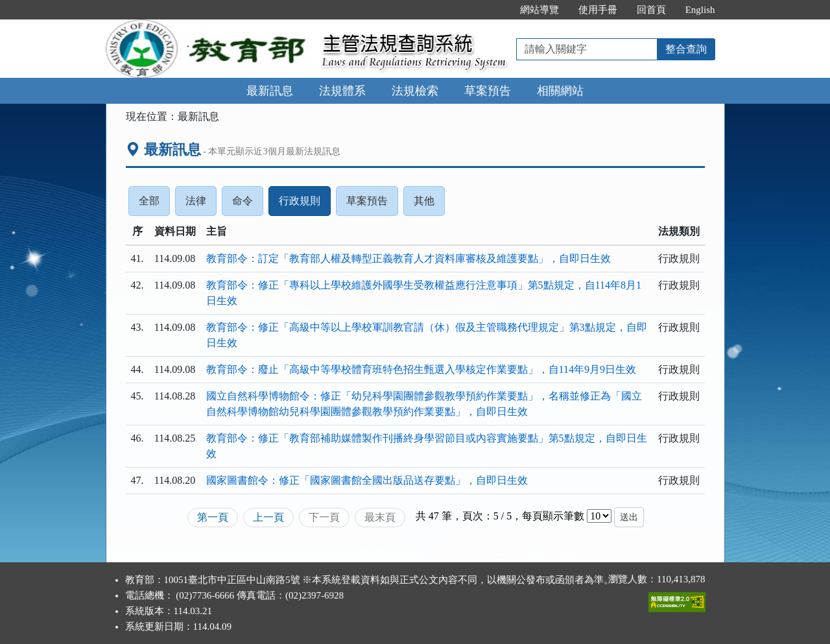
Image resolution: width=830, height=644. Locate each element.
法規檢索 (415, 91)
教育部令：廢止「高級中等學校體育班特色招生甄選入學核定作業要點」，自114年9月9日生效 (421, 369)
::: (496, 10)
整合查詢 (686, 49)
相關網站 (560, 91)
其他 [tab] (429, 204)
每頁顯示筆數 (553, 516)
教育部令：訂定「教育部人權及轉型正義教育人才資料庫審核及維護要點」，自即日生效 (409, 258)
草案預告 (488, 91)
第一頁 (213, 517)
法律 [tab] (201, 204)
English (700, 10)
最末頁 (380, 517)
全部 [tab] (154, 204)
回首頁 (651, 10)
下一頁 (324, 517)
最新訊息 (270, 91)
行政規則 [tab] (305, 204)
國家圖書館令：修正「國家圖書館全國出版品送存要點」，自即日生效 (367, 480)
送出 (629, 517)
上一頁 (268, 517)
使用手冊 (598, 10)
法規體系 (342, 91)
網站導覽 (539, 10)
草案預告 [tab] (372, 204)
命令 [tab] (248, 204)
